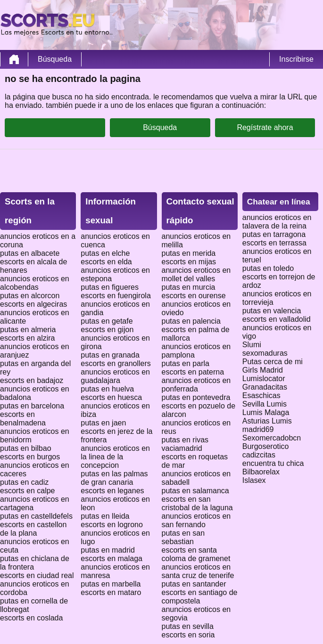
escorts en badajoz (32, 380)
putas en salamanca (195, 491)
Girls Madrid (263, 370)
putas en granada (110, 355)
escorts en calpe (28, 491)
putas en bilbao (26, 448)
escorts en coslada (31, 618)
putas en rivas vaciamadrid (185, 444)
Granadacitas (265, 387)
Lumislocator (264, 379)
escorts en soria (188, 635)
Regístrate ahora (265, 127)
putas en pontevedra (196, 397)
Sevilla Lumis (265, 404)
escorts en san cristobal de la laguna (197, 503)
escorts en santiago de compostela (200, 597)
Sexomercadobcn (272, 438)
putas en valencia (272, 311)
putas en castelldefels (36, 516)
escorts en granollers (116, 363)
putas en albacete (30, 253)
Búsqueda (55, 59)
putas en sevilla (188, 626)
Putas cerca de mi (273, 362)
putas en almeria (28, 330)
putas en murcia (189, 287)
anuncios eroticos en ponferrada (196, 385)
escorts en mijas (189, 262)
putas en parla (186, 363)
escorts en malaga (112, 558)
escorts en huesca (111, 397)
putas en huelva (107, 389)
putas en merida (189, 253)
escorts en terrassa (274, 243)
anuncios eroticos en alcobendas (35, 283)
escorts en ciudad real (37, 575)
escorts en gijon (107, 330)
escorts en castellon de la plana (33, 529)
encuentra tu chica (273, 463)
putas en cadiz (24, 482)
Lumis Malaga (266, 412)
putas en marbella (111, 584)
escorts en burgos (30, 457)
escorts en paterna (193, 372)
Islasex (254, 480)
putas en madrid (108, 550)
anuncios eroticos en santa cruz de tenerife (198, 571)
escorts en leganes (112, 491)
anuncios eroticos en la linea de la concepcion (115, 457)
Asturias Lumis (267, 421)
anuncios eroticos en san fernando (196, 520)
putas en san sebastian (183, 537)
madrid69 (258, 429)
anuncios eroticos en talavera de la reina (277, 222)
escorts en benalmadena (23, 419)
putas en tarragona (274, 234)
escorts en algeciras (33, 304)
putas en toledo (268, 268)
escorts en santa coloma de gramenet (196, 554)
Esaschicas (261, 395)
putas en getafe (107, 321)
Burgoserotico (266, 446)
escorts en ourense (194, 296)
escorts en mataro (111, 592)
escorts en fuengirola (116, 296)
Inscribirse (296, 59)
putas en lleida (105, 516)
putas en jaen (103, 423)
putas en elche (105, 253)
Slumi (252, 345)
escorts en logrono (112, 525)
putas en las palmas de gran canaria (114, 478)
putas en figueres (110, 287)
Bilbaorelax (261, 472)
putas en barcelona (32, 406)
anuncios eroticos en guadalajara (115, 376)
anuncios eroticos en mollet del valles (196, 274)
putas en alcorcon (30, 296)
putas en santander (194, 584)
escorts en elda (106, 262)
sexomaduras (265, 353)
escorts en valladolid (277, 319)
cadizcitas (259, 455)
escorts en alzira (28, 338)
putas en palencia (191, 321)
